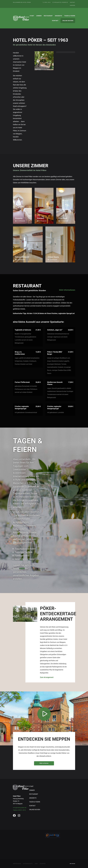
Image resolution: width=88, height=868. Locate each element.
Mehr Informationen (67, 290)
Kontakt (73, 2)
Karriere (73, 5)
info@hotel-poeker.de (20, 808)
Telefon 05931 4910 (19, 810)
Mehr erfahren (44, 763)
